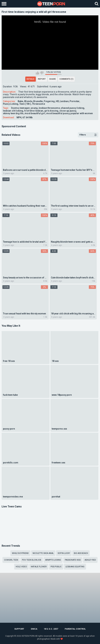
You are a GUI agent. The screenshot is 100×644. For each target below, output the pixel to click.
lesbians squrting (75, 567)
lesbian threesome (49, 108)
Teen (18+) (25, 104)
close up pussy (68, 111)
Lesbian (64, 101)
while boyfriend (20, 553)
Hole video (21, 567)
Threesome (39, 104)
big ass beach (81, 553)
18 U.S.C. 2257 (51, 629)
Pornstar (74, 101)
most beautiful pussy (58, 113)
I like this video (38, 73)
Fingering (49, 101)
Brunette (38, 101)
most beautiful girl (35, 113)
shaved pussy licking (72, 108)
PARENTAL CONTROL (75, 629)
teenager (25, 108)
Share (53, 79)
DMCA (34, 629)
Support (19, 629)
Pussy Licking (11, 104)
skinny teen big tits (13, 113)
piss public (56, 567)
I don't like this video (42, 73)
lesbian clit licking (13, 111)
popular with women (82, 113)
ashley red (90, 560)
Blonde (28, 101)
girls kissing (51, 111)
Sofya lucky (64, 553)
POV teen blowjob (32, 560)
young (34, 108)
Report (42, 79)
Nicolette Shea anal (43, 553)
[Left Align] (5, 4)
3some (15, 108)
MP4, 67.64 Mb (25, 117)
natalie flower (39, 567)
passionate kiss (73, 560)
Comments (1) (66, 79)
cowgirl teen (11, 560)
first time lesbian (34, 111)
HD (57, 101)
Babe (21, 101)
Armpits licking (53, 560)
